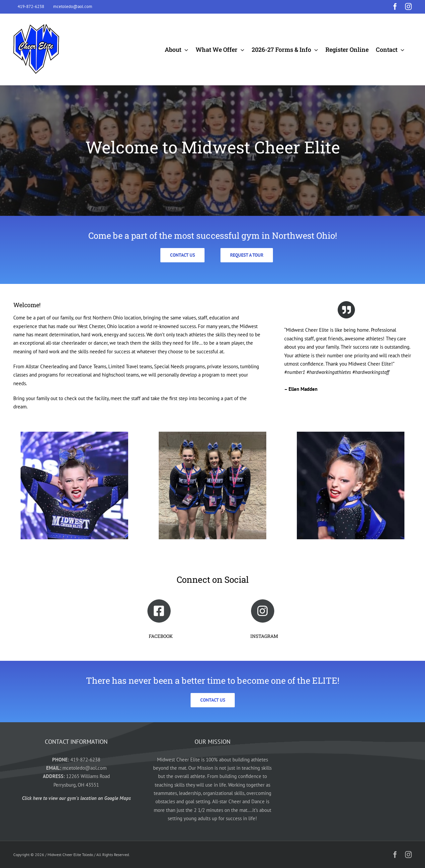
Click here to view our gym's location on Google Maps (76, 798)
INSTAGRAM (264, 636)
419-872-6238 (85, 760)
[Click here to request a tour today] (247, 255)
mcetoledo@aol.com (85, 768)
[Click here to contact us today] (182, 255)
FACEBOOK (161, 636)
